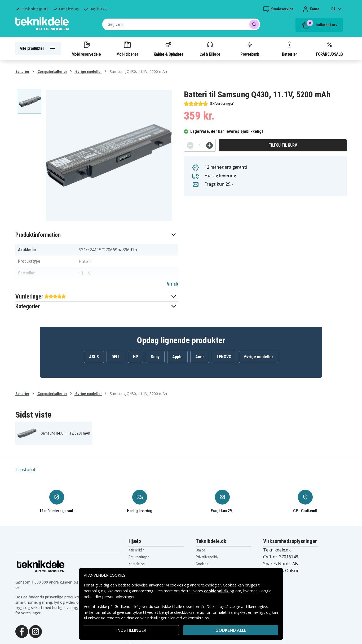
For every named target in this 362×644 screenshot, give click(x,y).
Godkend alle (231, 630)
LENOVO (224, 357)
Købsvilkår (136, 550)
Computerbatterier (52, 72)
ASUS (94, 357)
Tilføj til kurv (283, 145)
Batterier (290, 49)
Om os (201, 550)
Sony (155, 357)
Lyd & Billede (210, 49)
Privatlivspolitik (207, 557)
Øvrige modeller (88, 72)
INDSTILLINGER (131, 630)
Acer (200, 357)
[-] (190, 145)
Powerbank (250, 49)
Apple (177, 357)
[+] (209, 145)
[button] (97, 235)
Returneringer (139, 557)
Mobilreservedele (86, 49)
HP (136, 357)
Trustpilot (25, 470)
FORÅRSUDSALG (329, 49)
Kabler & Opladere (169, 49)
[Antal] (200, 145)
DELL (116, 357)
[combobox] (181, 24)
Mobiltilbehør (127, 49)
